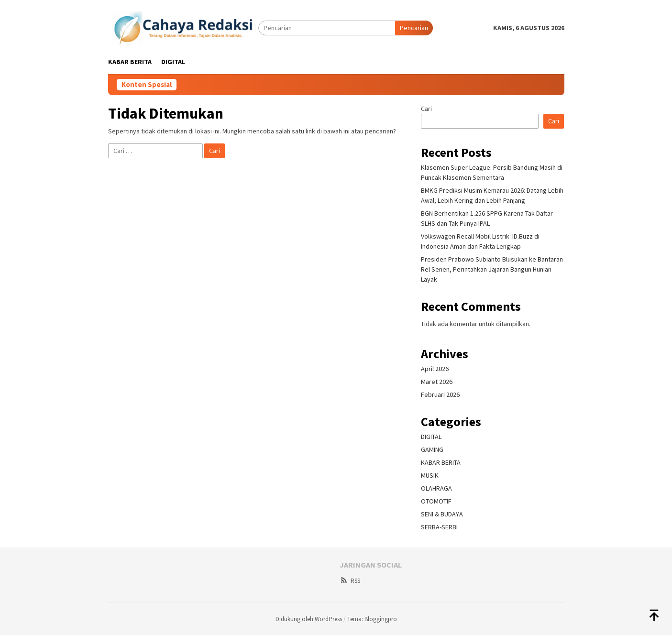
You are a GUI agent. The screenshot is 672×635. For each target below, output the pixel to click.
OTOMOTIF (436, 501)
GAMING (432, 449)
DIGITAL (431, 437)
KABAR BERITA (441, 462)
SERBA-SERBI (439, 527)
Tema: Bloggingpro (372, 619)
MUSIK (430, 475)
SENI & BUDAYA (442, 514)
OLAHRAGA (436, 488)
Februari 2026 (440, 394)
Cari (426, 109)
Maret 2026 (437, 382)
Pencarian (414, 28)
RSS (350, 581)
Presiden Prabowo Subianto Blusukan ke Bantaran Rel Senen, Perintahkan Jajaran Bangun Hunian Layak (492, 269)
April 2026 (435, 369)
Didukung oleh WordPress (309, 619)
